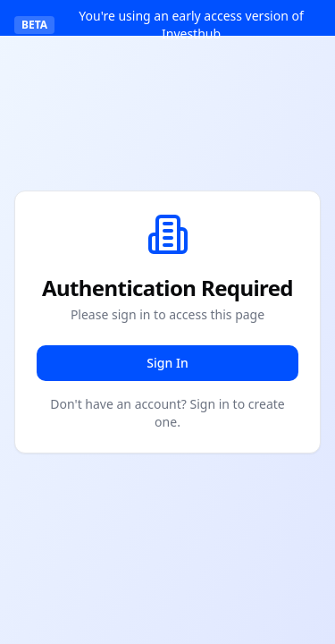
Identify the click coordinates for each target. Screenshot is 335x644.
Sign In (167, 363)
